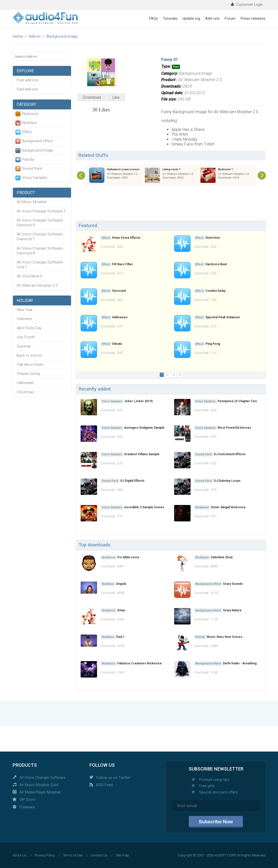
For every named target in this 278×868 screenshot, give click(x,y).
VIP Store (27, 800)
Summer (24, 346)
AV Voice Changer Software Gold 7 (40, 265)
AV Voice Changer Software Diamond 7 (40, 237)
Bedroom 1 (225, 169)
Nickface (29, 123)
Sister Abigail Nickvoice (228, 507)
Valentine (24, 319)
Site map (122, 855)
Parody (28, 159)
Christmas (25, 392)
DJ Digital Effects (132, 481)
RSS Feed (105, 785)
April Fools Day (29, 328)
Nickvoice (30, 114)
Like (116, 97)
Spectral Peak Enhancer (223, 317)
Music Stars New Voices (225, 637)
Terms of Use (73, 855)
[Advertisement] (171, 204)
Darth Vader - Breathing (240, 663)
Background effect (38, 141)
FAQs (154, 18)
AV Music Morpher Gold (39, 785)
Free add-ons (28, 80)
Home (18, 36)
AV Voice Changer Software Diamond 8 (40, 251)
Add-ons (212, 18)
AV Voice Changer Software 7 (41, 211)
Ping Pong (213, 344)
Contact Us (99, 855)
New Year (25, 310)
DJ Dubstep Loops (227, 481)
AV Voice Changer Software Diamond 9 (40, 223)
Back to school (29, 355)
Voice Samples (35, 178)
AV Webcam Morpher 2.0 (37, 285)
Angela (121, 584)
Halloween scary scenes (123, 169)
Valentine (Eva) (222, 557)
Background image (62, 36)
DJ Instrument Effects (230, 454)
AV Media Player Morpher (40, 792)
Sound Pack (32, 168)
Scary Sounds (233, 584)
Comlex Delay (215, 291)
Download (92, 97)
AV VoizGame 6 (29, 276)
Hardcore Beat (216, 264)
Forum (230, 18)
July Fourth (26, 337)
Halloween (25, 383)
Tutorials (170, 18)
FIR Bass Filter (122, 264)
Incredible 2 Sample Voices (144, 507)
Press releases (253, 18)
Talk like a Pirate (30, 365)
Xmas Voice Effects (126, 238)
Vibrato (117, 344)
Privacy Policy (45, 855)
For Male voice (128, 557)
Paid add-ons (27, 89)
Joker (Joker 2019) (138, 401)
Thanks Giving (28, 374)
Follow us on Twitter (113, 778)
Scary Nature (232, 610)
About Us (19, 855)
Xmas (121, 610)
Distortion (213, 238)
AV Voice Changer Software (42, 778)
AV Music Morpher (32, 202)
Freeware (27, 807)
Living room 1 (171, 169)
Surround (119, 291)
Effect (27, 132)
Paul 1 (120, 637)
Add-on (35, 36)
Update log (191, 18)
